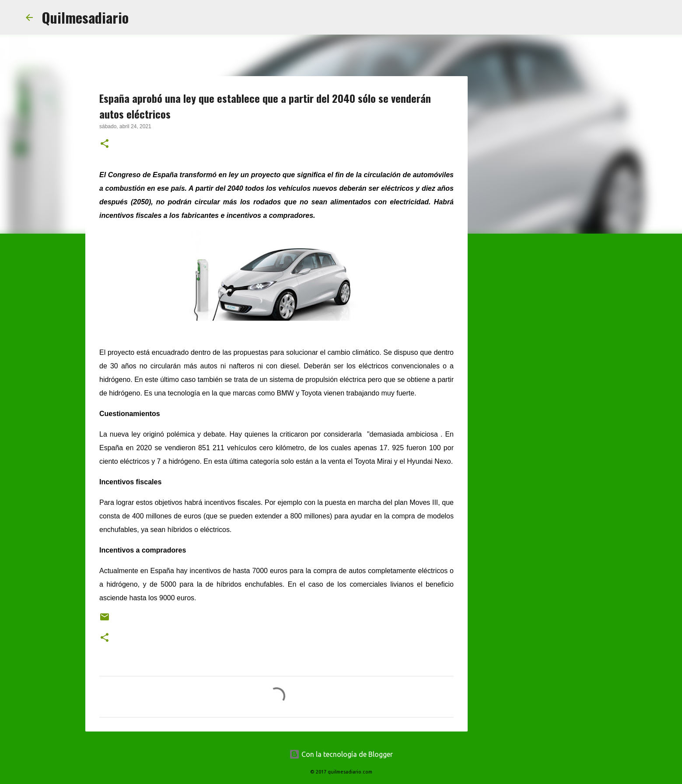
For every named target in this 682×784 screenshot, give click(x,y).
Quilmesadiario (85, 17)
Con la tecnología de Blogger (341, 754)
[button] (105, 144)
